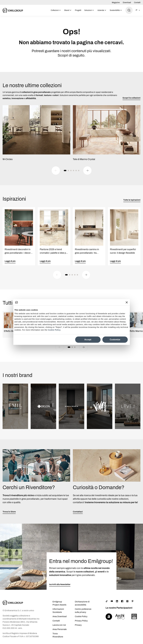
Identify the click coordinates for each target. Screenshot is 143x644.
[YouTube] (112, 602)
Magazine (116, 3)
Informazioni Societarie (58, 611)
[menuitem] (56, 10)
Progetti (78, 10)
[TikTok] (107, 602)
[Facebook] (122, 602)
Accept (88, 339)
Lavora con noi (59, 626)
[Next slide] (87, 171)
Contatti (137, 3)
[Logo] (13, 10)
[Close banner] (127, 302)
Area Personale (60, 630)
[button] (65, 171)
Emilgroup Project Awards (59, 604)
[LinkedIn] (117, 602)
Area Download (60, 617)
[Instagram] (127, 602)
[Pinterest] (133, 602)
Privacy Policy (81, 621)
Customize (115, 339)
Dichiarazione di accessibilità (82, 604)
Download (127, 3)
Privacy (78, 626)
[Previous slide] (56, 171)
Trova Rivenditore (58, 636)
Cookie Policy (54, 330)
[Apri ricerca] (129, 10)
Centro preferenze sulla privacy (83, 611)
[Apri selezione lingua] (138, 10)
